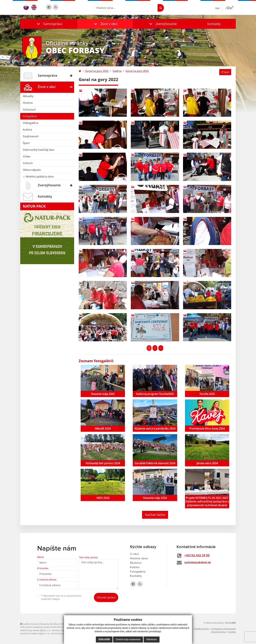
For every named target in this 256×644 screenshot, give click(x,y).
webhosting (26, 630)
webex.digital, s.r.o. (42, 630)
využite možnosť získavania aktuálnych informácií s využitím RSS (53, 624)
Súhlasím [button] (104, 639)
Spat (225, 72)
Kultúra (27, 130)
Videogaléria (31, 123)
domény (56, 630)
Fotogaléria (30, 116)
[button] (49, 24)
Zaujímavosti (31, 136)
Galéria (117, 71)
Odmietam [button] (152, 639)
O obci (134, 554)
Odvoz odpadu (32, 170)
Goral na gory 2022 (97, 71)
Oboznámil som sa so (61, 597)
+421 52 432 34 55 (197, 555)
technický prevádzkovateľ (63, 633)
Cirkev (27, 156)
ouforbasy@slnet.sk (198, 562)
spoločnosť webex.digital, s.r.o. (35, 633)
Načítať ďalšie (155, 515)
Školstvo (136, 563)
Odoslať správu (106, 597)
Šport (26, 143)
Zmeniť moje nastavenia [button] (128, 639)
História (28, 103)
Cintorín (28, 163)
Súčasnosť (29, 110)
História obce (139, 559)
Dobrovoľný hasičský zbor (39, 150)
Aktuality (28, 96)
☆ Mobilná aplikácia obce (38, 177)
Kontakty (214, 24)
